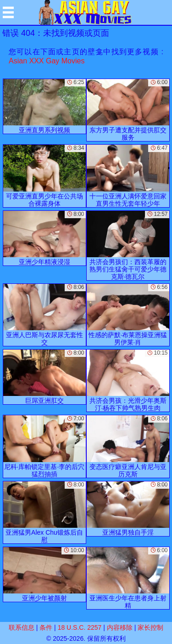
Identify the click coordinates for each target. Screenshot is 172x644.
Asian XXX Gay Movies (47, 61)
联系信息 (22, 627)
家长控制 (150, 627)
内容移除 (120, 627)
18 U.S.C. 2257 (80, 627)
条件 (46, 627)
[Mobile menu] (8, 12)
